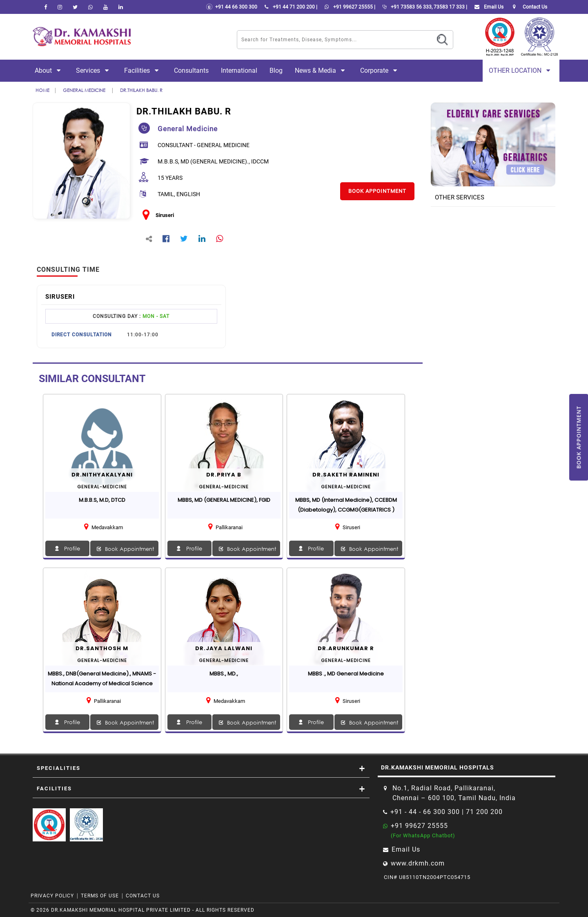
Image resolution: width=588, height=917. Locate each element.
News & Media (321, 70)
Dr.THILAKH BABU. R (141, 90)
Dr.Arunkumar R (346, 648)
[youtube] (106, 7)
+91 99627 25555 (419, 826)
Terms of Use (100, 896)
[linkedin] (121, 7)
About (49, 70)
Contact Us (143, 896)
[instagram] (60, 7)
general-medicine (102, 487)
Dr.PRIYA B (224, 475)
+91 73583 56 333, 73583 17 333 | (423, 7)
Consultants (191, 70)
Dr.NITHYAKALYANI (102, 475)
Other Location (521, 70)
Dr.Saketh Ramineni (346, 475)
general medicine (85, 90)
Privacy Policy (52, 896)
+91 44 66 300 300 (232, 7)
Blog (276, 70)
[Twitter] (75, 7)
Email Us (487, 7)
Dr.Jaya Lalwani (224, 648)
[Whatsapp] (90, 7)
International (239, 70)
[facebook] (46, 7)
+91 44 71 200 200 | (289, 7)
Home (42, 90)
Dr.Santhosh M (102, 648)
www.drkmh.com (418, 863)
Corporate (380, 70)
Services (94, 70)
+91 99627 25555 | (348, 7)
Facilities (143, 70)
